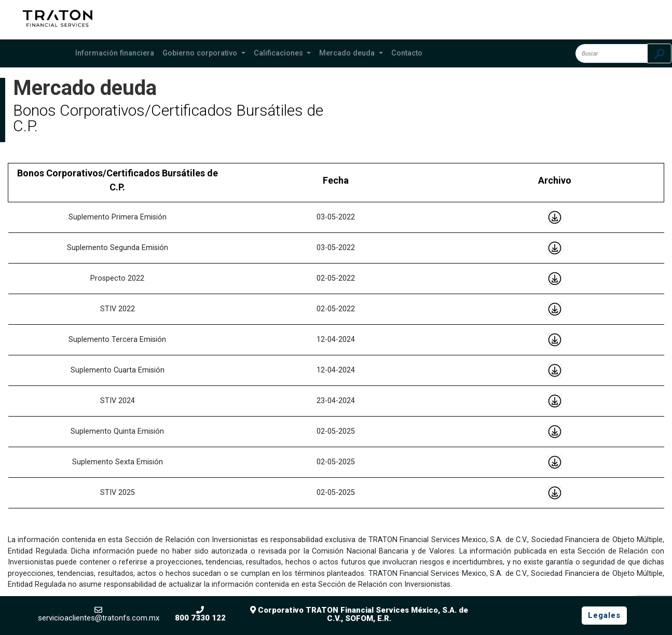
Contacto (407, 53)
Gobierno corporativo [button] (201, 53)
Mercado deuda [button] (348, 53)
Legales (604, 615)
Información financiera (115, 53)
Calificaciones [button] (279, 53)
